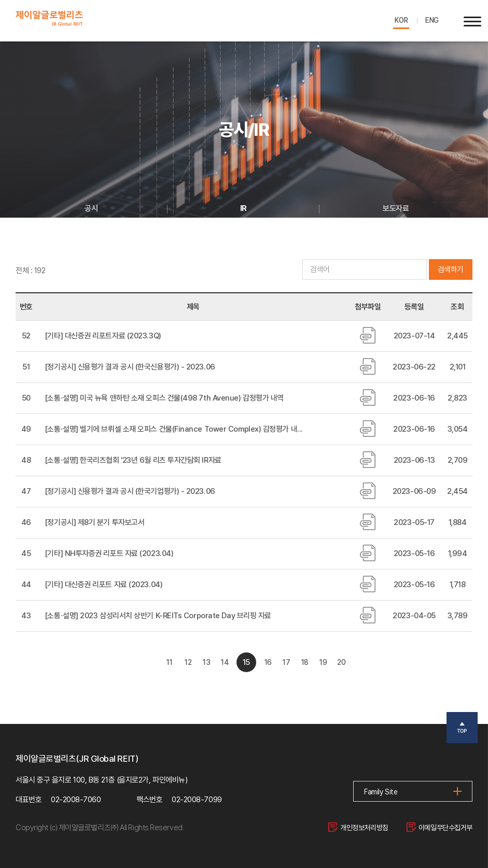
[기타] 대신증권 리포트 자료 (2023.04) (103, 585)
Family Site (382, 793)
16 (272, 662)
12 (173, 662)
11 (149, 662)
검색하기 (451, 269)
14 (223, 662)
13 (198, 662)
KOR (398, 20)
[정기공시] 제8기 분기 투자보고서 (94, 522)
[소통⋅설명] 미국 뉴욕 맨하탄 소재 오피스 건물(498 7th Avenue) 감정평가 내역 (164, 398)
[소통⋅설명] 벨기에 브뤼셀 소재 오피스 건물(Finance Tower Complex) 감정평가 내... (174, 429)
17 (297, 662)
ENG (431, 20)
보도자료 (401, 208)
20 (371, 662)
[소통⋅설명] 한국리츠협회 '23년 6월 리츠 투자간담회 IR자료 (133, 460)
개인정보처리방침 (352, 828)
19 (346, 662)
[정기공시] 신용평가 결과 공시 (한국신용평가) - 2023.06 (130, 367)
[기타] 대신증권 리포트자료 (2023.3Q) (103, 336)
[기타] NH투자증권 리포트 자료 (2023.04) (109, 553)
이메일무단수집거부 (437, 828)
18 (322, 662)
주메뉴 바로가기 (0, 0)
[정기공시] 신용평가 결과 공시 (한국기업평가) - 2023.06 (130, 491)
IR (243, 208)
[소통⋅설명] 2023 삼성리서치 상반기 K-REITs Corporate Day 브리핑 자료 (158, 616)
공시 (91, 208)
